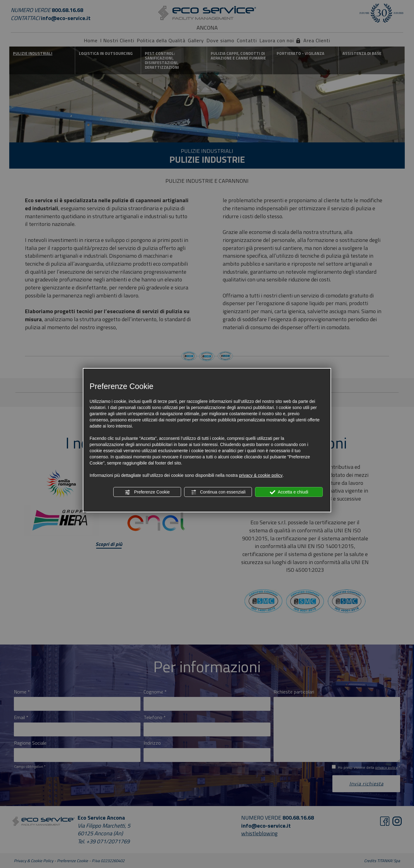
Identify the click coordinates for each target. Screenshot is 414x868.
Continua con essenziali (218, 492)
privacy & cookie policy (261, 475)
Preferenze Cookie (147, 492)
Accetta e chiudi (289, 492)
